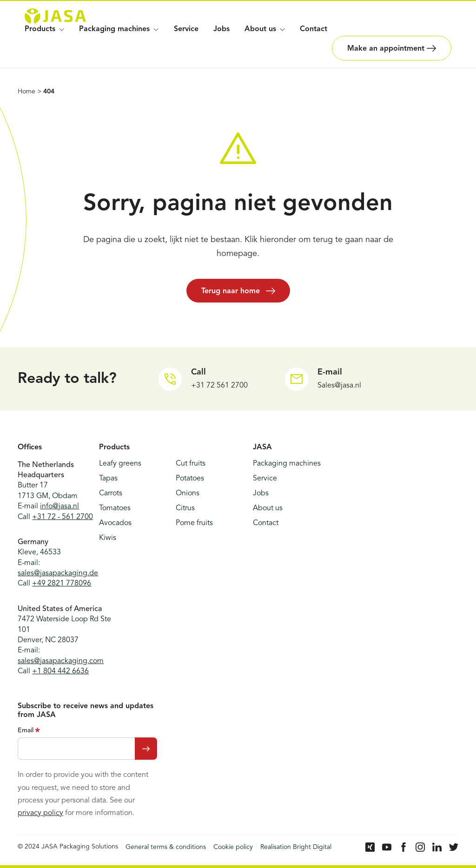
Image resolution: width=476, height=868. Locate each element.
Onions (188, 493)
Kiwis (108, 538)
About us (268, 508)
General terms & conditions (166, 847)
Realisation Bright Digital (296, 847)
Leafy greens (120, 464)
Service (186, 29)
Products (44, 29)
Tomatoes (115, 508)
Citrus (185, 508)
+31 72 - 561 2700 (63, 517)
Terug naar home (238, 291)
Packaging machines (119, 29)
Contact (314, 29)
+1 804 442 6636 (60, 671)
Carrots (111, 493)
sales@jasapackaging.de (58, 573)
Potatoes (190, 479)
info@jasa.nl (59, 506)
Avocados (115, 523)
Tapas (108, 479)
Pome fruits (194, 523)
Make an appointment (392, 48)
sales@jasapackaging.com (61, 661)
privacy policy (40, 813)
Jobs (221, 29)
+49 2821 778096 (62, 584)
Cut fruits (191, 464)
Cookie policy (233, 847)
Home (26, 92)
